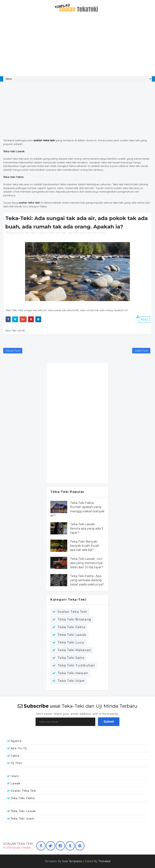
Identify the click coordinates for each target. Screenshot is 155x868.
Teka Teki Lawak (96, 233)
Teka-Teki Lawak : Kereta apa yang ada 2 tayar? (87, 528)
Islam (15, 776)
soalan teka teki (44, 140)
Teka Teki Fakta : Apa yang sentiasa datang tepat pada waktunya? (87, 580)
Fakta (33, 233)
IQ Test (16, 763)
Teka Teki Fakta (76, 233)
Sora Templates (72, 861)
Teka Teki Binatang (75, 619)
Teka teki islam (71, 681)
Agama (16, 741)
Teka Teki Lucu (71, 642)
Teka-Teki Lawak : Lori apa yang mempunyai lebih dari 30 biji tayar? (87, 563)
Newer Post (13, 351)
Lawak (41, 233)
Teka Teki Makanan (75, 650)
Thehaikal (104, 861)
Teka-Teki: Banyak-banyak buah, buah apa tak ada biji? (85, 546)
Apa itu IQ (19, 748)
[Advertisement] (78, 46)
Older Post (141, 351)
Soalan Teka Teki (56, 233)
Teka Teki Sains (71, 658)
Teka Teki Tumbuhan (76, 665)
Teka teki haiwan (73, 673)
